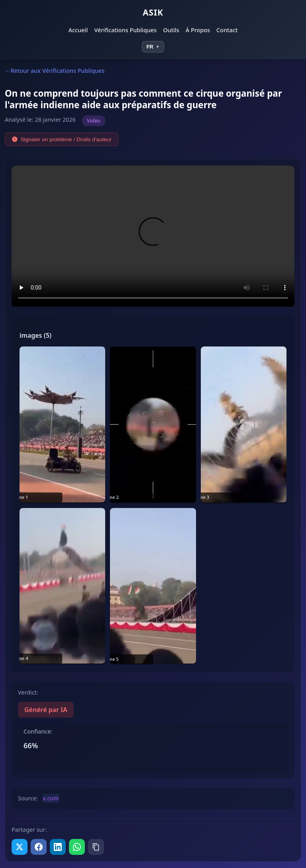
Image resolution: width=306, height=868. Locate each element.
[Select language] (153, 47)
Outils (171, 30)
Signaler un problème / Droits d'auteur (62, 139)
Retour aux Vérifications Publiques (57, 71)
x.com (51, 798)
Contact (227, 30)
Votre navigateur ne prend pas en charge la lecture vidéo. (153, 236)
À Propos (198, 30)
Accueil (78, 30)
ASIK (153, 12)
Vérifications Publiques (125, 30)
